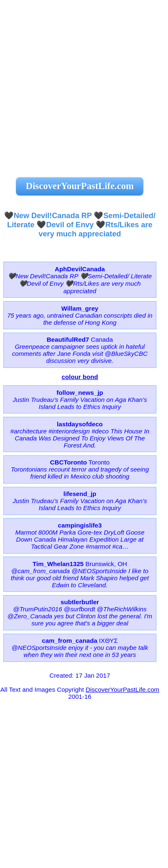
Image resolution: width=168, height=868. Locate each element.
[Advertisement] (84, 84)
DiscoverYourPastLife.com (122, 689)
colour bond (80, 377)
